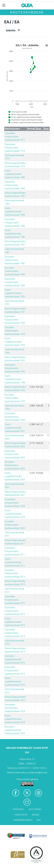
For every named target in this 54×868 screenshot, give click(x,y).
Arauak (36, 815)
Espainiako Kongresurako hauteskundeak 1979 (15, 148)
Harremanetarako (23, 820)
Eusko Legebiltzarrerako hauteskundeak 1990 (15, 293)
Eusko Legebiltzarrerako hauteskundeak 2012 (15, 562)
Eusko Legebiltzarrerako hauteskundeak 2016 (15, 622)
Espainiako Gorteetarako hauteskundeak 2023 (15, 708)
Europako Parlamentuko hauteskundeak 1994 (15, 331)
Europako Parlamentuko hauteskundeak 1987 (15, 260)
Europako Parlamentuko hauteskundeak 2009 (15, 525)
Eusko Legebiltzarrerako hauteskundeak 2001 (15, 428)
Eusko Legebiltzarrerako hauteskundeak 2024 (15, 719)
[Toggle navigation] (4, 5)
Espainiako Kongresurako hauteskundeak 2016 (15, 611)
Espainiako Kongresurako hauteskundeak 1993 (15, 320)
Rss (39, 820)
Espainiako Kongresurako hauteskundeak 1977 (15, 137)
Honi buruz (18, 809)
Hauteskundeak (27, 12)
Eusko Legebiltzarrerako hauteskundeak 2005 (15, 476)
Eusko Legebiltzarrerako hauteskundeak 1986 (15, 234)
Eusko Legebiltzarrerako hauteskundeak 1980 (15, 174)
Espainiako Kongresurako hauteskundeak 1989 (15, 282)
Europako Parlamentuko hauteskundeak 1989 (15, 271)
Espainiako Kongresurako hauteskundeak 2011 (15, 551)
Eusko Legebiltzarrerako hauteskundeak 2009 (15, 514)
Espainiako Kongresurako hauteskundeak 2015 (15, 600)
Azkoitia (13, 30)
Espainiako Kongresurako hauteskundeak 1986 (15, 223)
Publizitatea (21, 815)
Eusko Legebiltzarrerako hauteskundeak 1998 (15, 379)
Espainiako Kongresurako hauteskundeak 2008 (15, 503)
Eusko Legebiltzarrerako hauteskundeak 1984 (15, 212)
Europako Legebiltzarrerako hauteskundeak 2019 (15, 659)
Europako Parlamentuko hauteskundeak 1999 (15, 398)
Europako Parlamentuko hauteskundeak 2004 (15, 465)
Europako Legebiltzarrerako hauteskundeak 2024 (15, 730)
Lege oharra (35, 809)
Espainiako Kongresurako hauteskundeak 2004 (15, 454)
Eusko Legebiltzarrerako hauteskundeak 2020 (15, 681)
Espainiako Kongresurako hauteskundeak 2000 (15, 417)
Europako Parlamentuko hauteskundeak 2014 (15, 573)
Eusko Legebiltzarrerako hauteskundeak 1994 (15, 342)
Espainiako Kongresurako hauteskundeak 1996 (15, 368)
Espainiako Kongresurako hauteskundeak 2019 (15, 633)
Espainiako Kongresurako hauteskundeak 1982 (15, 185)
